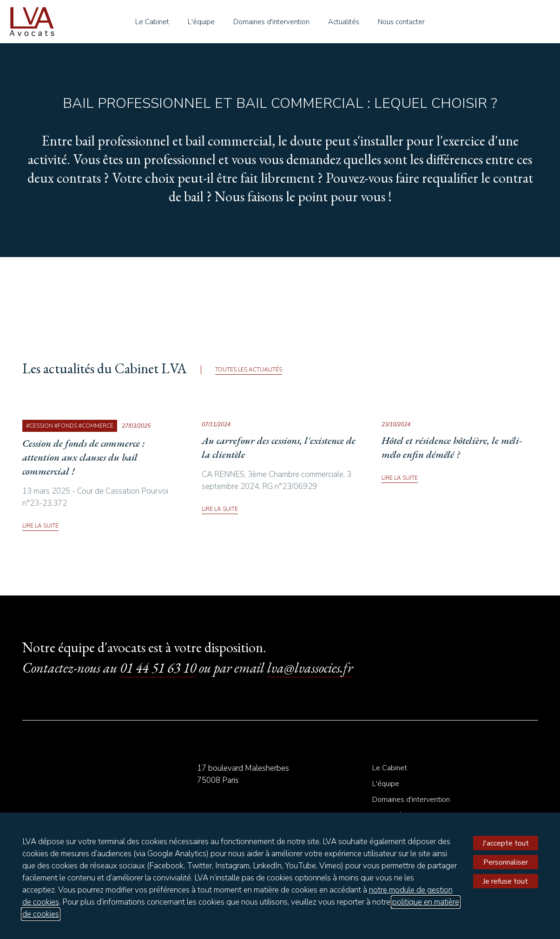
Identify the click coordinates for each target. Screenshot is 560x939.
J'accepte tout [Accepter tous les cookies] (506, 843)
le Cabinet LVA (32, 22)
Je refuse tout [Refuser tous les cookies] (505, 881)
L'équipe (201, 22)
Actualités (344, 22)
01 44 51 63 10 (158, 668)
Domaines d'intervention (271, 22)
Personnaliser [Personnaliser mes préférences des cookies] (506, 862)
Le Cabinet (152, 22)
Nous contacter (401, 22)
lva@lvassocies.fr (310, 668)
